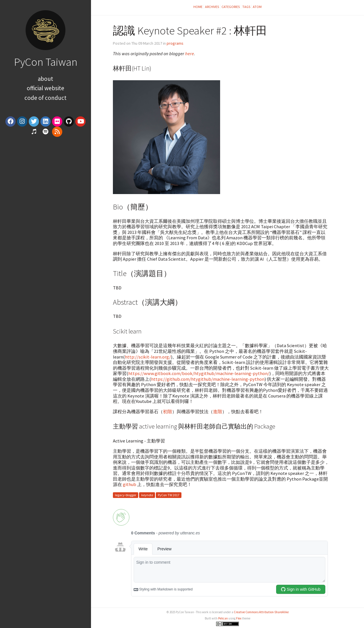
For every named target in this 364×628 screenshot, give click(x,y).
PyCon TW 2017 (169, 495)
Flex (239, 618)
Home (198, 7)
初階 (167, 411)
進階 (218, 411)
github (130, 484)
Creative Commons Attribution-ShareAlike (261, 612)
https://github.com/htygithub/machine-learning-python (208, 379)
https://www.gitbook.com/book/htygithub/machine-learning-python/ (199, 373)
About (45, 79)
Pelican (223, 618)
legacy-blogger (126, 495)
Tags (246, 7)
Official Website (45, 88)
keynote (147, 495)
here (190, 53)
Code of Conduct (45, 98)
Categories (231, 7)
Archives (212, 7)
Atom (257, 7)
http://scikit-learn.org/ (148, 357)
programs (175, 43)
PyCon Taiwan (46, 62)
